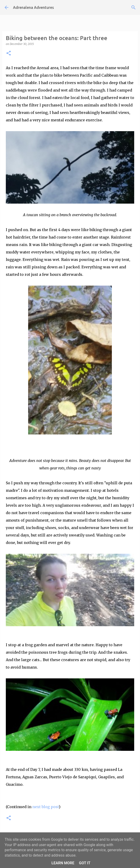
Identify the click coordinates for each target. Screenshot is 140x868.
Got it (85, 863)
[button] (9, 53)
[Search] (133, 7)
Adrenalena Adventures (33, 7)
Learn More (63, 863)
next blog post (46, 807)
